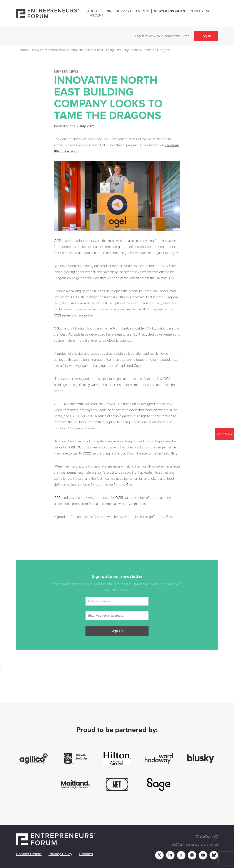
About (93, 11)
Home (24, 50)
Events (143, 11)
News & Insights (170, 11)
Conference (201, 11)
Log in (206, 36)
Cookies (86, 854)
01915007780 (207, 836)
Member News (56, 50)
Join (108, 11)
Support (124, 11)
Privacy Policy (60, 854)
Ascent (97, 15)
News (37, 50)
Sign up (117, 631)
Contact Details (29, 854)
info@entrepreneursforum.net (194, 844)
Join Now (224, 434)
